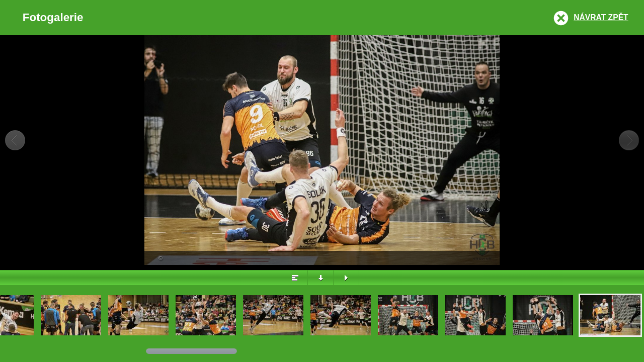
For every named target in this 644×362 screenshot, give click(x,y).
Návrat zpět (601, 17)
